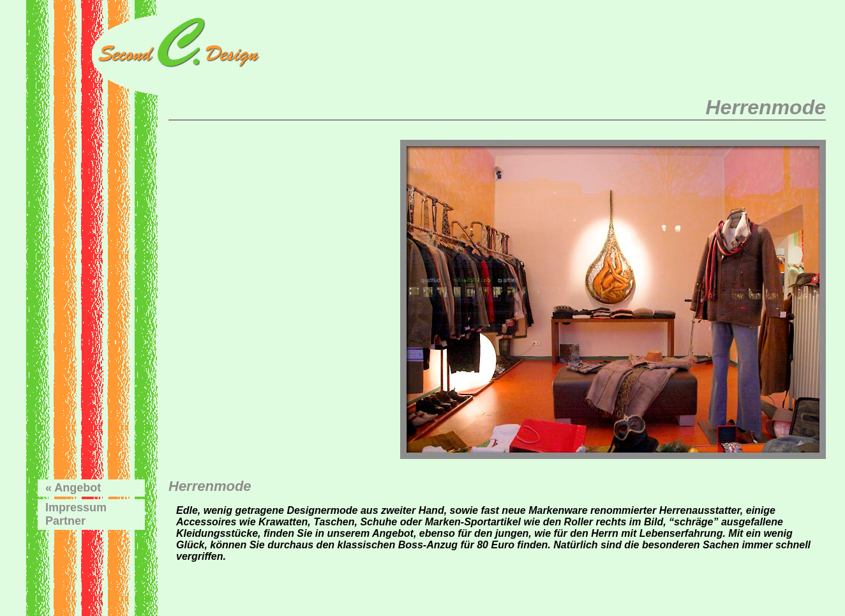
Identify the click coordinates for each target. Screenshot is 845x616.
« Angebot (73, 488)
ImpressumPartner (76, 514)
